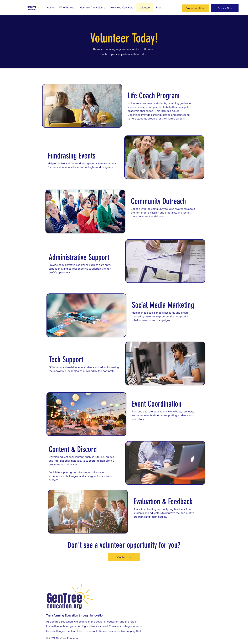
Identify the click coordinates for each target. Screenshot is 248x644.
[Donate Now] (225, 8)
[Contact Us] (124, 557)
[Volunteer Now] (195, 8)
